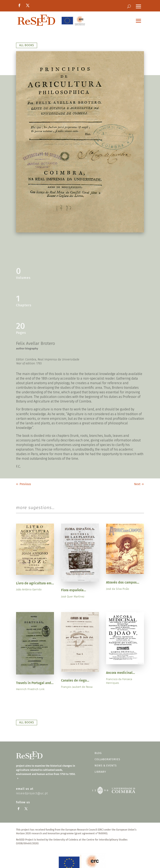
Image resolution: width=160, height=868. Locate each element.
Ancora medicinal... (121, 673)
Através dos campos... (123, 582)
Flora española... (74, 590)
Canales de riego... (75, 680)
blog (98, 753)
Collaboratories (107, 759)
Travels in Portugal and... (35, 683)
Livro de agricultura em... (35, 583)
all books (27, 45)
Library (100, 772)
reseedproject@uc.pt (32, 793)
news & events (106, 766)
